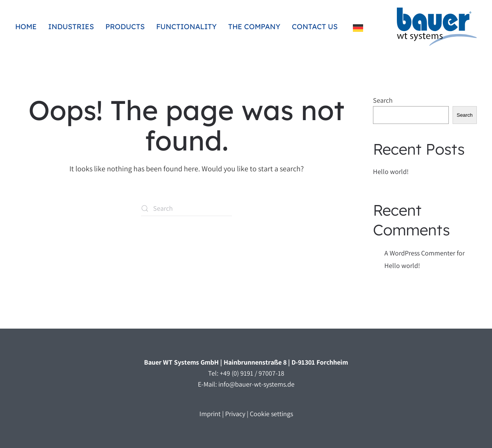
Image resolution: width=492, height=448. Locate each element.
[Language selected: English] (360, 27)
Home (26, 27)
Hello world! (391, 172)
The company (254, 27)
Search (383, 100)
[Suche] (186, 208)
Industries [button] (71, 27)
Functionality (186, 27)
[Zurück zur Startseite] (437, 27)
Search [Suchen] (465, 115)
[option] (360, 28)
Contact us (315, 27)
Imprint (210, 414)
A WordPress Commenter (420, 253)
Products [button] (125, 27)
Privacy (235, 414)
